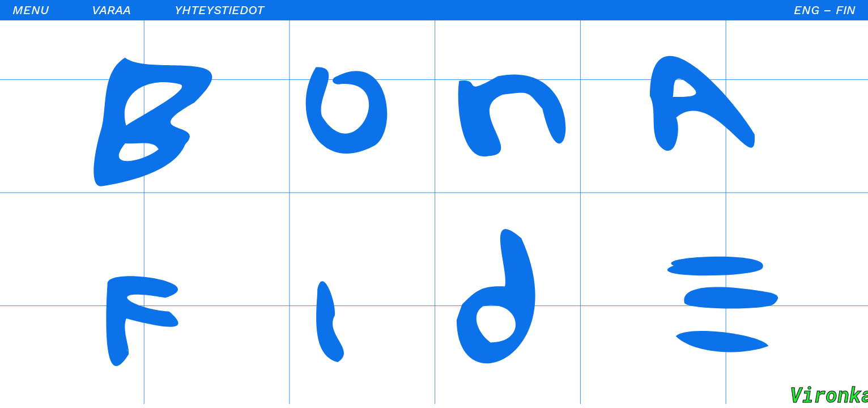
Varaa (111, 10)
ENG (807, 10)
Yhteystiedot (219, 10)
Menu (31, 10)
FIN (846, 10)
